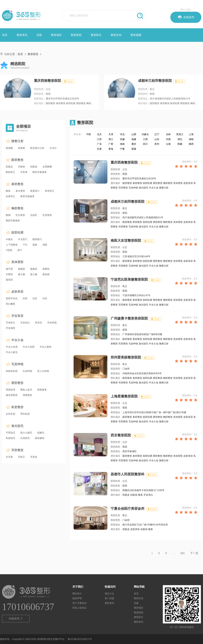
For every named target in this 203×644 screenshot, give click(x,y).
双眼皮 (9, 167)
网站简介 (77, 594)
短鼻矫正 (10, 196)
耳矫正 (21, 457)
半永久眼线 (46, 347)
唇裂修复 (42, 390)
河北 (122, 134)
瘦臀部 (46, 269)
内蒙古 (145, 134)
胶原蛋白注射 (37, 148)
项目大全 (109, 594)
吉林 (168, 134)
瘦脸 (35, 245)
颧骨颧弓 (37, 239)
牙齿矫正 (10, 323)
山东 (157, 139)
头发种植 (27, 371)
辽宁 (157, 134)
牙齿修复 (10, 328)
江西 (145, 139)
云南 (168, 144)
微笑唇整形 (12, 395)
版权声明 (77, 598)
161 (182, 553)
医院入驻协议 (80, 608)
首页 (5, 35)
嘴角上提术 (26, 390)
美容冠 (38, 323)
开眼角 (21, 167)
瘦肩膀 (46, 274)
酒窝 (45, 245)
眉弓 (20, 250)
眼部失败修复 (40, 172)
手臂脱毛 (10, 433)
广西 (111, 144)
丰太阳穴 (23, 239)
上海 (191, 134)
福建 (134, 139)
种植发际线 (12, 371)
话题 (39, 35)
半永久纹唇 (29, 347)
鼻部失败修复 (27, 196)
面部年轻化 (12, 298)
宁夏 (122, 149)
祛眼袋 (34, 167)
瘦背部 (9, 280)
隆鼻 (8, 191)
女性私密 (10, 414)
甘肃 (99, 149)
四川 (145, 144)
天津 (111, 134)
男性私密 (25, 414)
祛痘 (35, 298)
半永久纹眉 (12, 347)
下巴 (25, 245)
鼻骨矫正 (50, 191)
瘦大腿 (21, 274)
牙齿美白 (25, 323)
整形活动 (116, 35)
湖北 (180, 139)
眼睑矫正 (10, 172)
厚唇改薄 (10, 390)
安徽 (122, 139)
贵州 (157, 144)
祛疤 (45, 298)
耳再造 (34, 457)
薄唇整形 (27, 395)
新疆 (134, 149)
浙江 (111, 139)
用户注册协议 (80, 603)
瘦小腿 (34, 274)
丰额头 (9, 239)
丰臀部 (9, 274)
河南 (168, 139)
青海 (111, 149)
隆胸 (8, 215)
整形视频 (136, 35)
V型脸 (9, 250)
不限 (88, 134)
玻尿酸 (9, 148)
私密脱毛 (10, 438)
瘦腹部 (34, 269)
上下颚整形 (12, 245)
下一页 (194, 553)
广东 (99, 144)
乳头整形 (20, 215)
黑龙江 (180, 134)
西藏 (180, 144)
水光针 (53, 148)
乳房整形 (47, 215)
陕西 (191, 144)
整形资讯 (22, 35)
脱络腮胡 (40, 438)
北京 (99, 134)
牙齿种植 (52, 323)
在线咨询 (16, 619)
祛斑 (25, 298)
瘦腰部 (21, 269)
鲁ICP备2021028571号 (80, 639)
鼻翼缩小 (35, 191)
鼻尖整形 (20, 191)
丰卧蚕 (24, 172)
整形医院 (76, 35)
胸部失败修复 (13, 220)
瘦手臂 (9, 269)
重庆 (134, 144)
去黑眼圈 (47, 167)
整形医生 (96, 35)
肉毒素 (21, 148)
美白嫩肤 (10, 304)
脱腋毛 (41, 433)
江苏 (99, 139)
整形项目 (56, 35)
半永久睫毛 (12, 352)
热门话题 (109, 598)
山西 (134, 134)
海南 (122, 144)
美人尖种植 (43, 371)
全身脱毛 (25, 438)
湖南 (191, 139)
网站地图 (186, 10)
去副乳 (34, 215)
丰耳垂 (9, 457)
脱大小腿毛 (26, 433)
